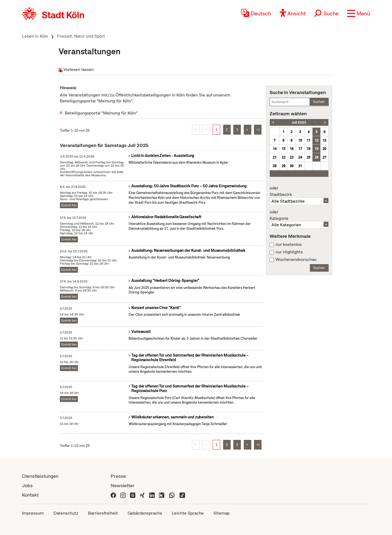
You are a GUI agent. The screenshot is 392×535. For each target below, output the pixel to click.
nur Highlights (289, 252)
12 (317, 140)
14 (275, 149)
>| (258, 130)
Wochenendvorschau (296, 260)
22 (284, 157)
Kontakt (30, 495)
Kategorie (299, 215)
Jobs (27, 485)
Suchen (319, 102)
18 (308, 149)
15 (284, 149)
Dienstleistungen (40, 476)
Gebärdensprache (145, 513)
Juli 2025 (299, 122)
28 (275, 166)
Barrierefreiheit (103, 513)
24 (300, 157)
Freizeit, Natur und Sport (81, 36)
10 (300, 140)
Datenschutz (66, 513)
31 (300, 166)
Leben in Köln (35, 36)
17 (300, 149)
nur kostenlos (289, 245)
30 (292, 166)
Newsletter (123, 485)
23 (292, 157)
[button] (359, 13)
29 (284, 166)
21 (275, 157)
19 (317, 149)
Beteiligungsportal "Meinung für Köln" (101, 113)
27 (324, 157)
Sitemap (222, 513)
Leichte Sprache (188, 513)
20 (324, 149)
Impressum (33, 513)
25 (308, 157)
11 (308, 140)
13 (324, 140)
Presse (118, 476)
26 (317, 157)
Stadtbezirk (299, 191)
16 (292, 149)
